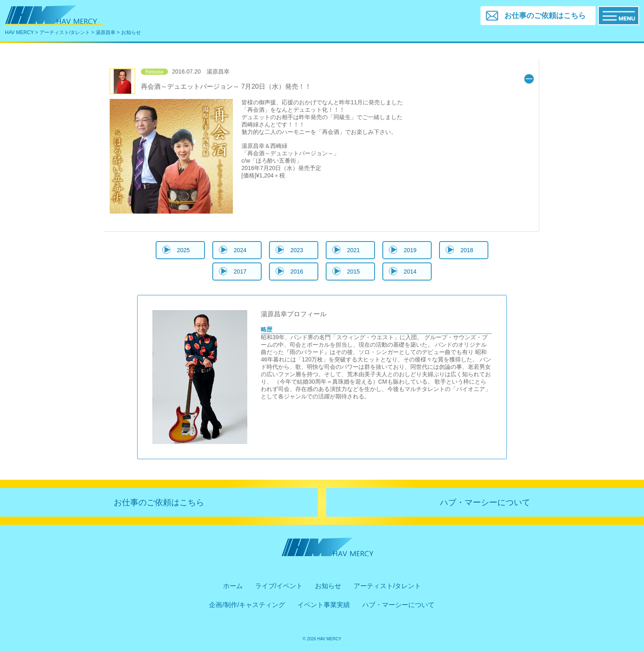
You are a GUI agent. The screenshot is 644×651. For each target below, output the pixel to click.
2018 (467, 250)
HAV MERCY (19, 32)
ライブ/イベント (279, 586)
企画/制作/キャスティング (247, 605)
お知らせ (328, 586)
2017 (240, 271)
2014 (410, 271)
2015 (353, 271)
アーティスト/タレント (65, 32)
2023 (297, 250)
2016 (297, 271)
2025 (183, 250)
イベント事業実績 (324, 605)
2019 (410, 250)
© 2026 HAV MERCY (322, 639)
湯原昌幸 (106, 32)
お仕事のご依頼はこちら (159, 502)
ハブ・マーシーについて (485, 502)
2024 (240, 250)
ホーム (233, 586)
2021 (353, 250)
